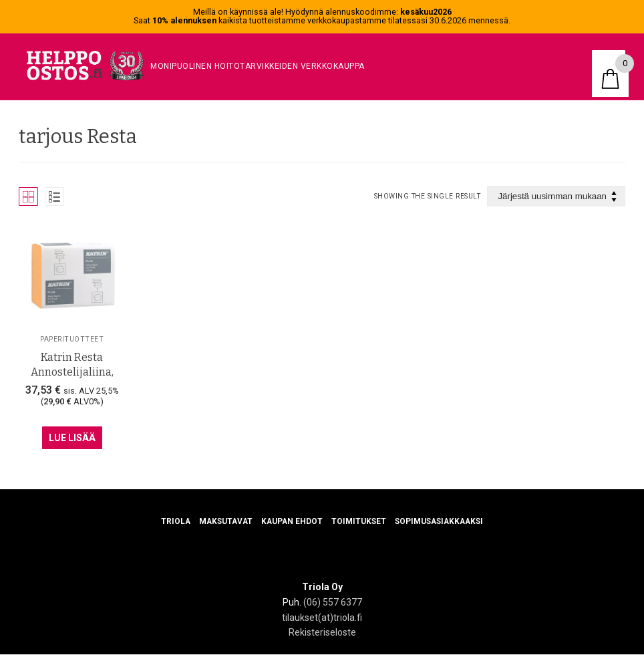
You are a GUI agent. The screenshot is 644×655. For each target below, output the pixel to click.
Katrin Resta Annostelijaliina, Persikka (72, 372)
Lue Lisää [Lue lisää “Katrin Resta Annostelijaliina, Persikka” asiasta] (72, 438)
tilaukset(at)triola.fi (322, 618)
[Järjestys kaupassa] (556, 196)
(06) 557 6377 (333, 603)
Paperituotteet (72, 339)
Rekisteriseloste (322, 633)
